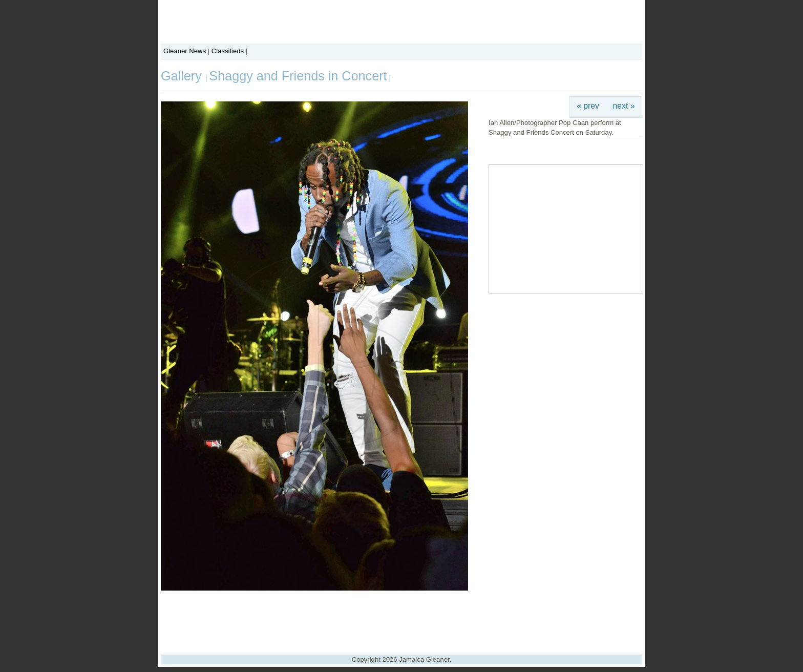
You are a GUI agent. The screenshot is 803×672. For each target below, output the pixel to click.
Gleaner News (185, 51)
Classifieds (228, 51)
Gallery (183, 76)
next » (624, 106)
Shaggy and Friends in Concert (298, 76)
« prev (588, 106)
